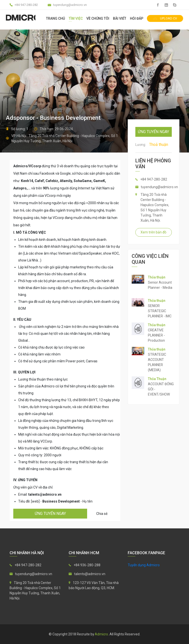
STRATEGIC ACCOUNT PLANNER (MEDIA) (157, 362)
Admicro (101, 634)
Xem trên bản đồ (153, 232)
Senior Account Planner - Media (160, 285)
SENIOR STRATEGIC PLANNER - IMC (160, 311)
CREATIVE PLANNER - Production (156, 335)
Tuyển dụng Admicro (144, 565)
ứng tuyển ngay (50, 514)
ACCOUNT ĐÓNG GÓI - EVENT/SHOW (161, 389)
